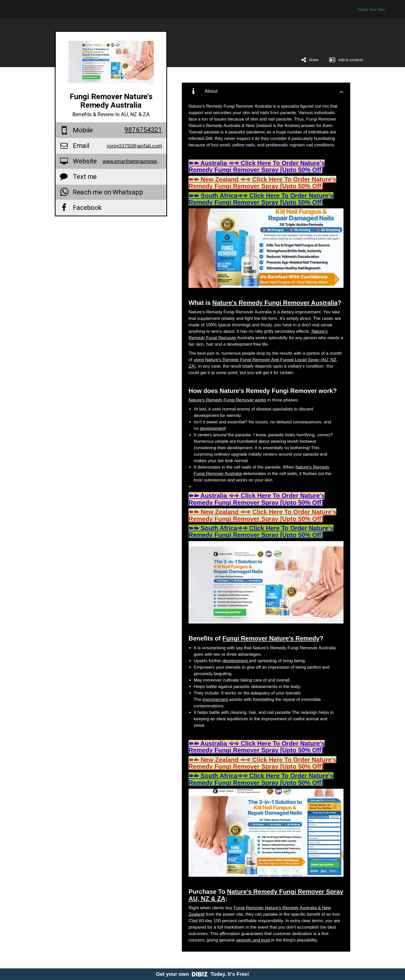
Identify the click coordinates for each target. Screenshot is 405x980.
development (212, 428)
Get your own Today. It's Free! (203, 974)
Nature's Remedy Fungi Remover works (227, 400)
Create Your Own (371, 10)
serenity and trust (254, 940)
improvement (216, 700)
